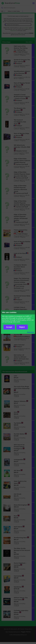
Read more (31, 332)
